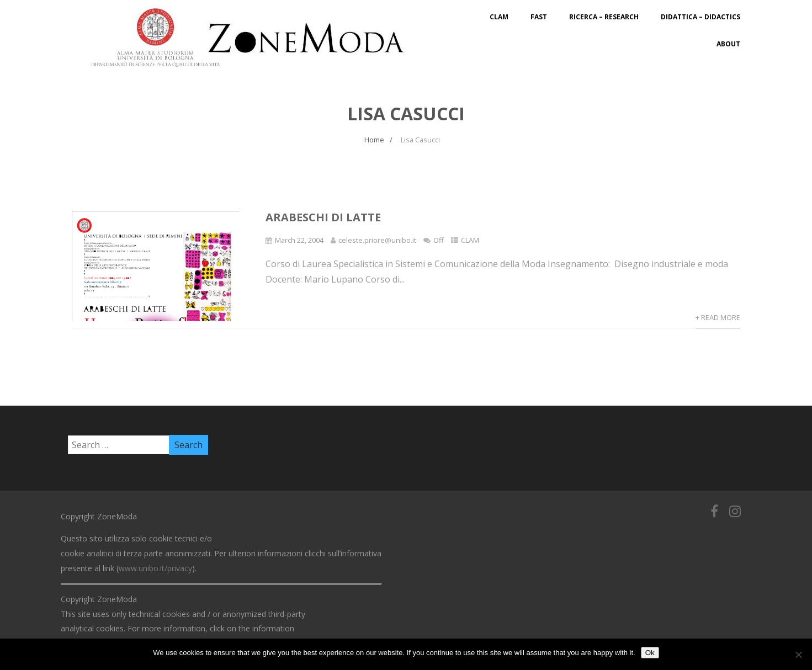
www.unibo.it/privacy (155, 568)
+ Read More (718, 317)
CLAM (499, 17)
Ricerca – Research (604, 17)
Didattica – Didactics (700, 17)
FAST (539, 17)
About (728, 44)
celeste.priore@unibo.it (377, 240)
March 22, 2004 (299, 240)
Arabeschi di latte (323, 217)
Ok (650, 653)
